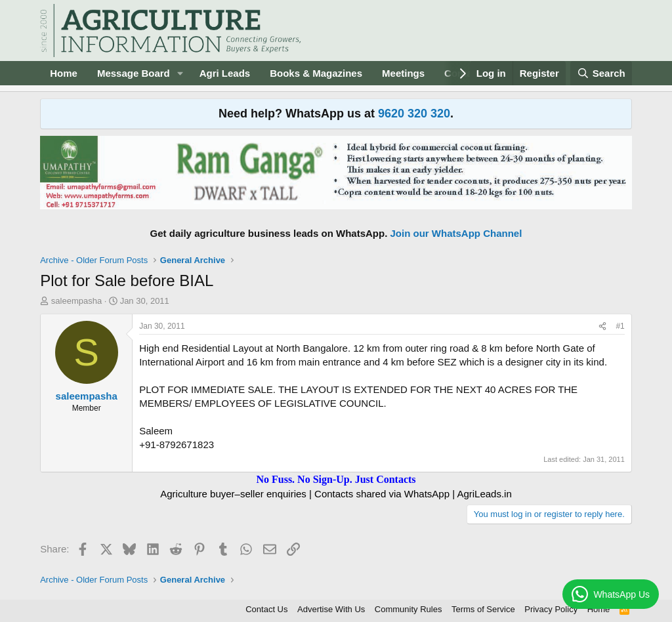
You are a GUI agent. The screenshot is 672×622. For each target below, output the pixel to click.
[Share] (602, 326)
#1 (620, 326)
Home (64, 73)
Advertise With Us (331, 609)
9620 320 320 (414, 114)
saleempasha (76, 301)
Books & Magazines (316, 73)
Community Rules (409, 609)
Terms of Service (483, 609)
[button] (180, 73)
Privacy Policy (551, 609)
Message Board (134, 73)
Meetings (403, 73)
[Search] (601, 73)
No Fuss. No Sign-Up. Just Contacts (336, 479)
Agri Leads (225, 73)
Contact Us (266, 609)
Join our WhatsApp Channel (456, 233)
